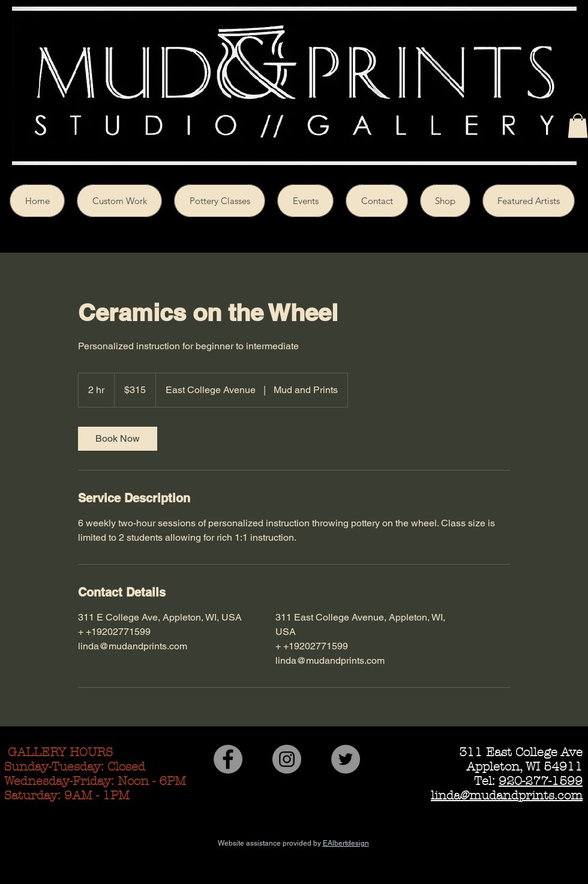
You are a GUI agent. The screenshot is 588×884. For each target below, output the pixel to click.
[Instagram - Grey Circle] (287, 759)
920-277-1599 (541, 781)
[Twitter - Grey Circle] (346, 759)
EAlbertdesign (346, 843)
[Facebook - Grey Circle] (228, 759)
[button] (578, 126)
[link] (118, 439)
